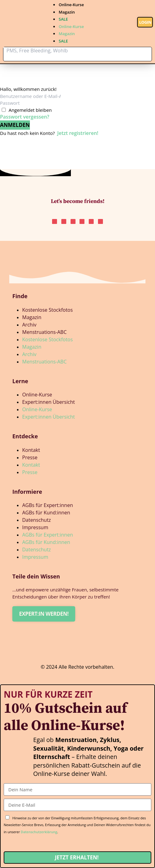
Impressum (35, 527)
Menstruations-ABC (44, 332)
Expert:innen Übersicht (49, 402)
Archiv (29, 325)
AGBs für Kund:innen (46, 513)
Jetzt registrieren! (78, 133)
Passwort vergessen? (25, 117)
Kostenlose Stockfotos (47, 310)
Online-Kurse (71, 5)
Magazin (67, 12)
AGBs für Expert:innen (48, 505)
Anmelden (15, 125)
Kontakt (31, 450)
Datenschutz (37, 520)
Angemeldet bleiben (30, 110)
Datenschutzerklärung (39, 832)
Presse (30, 457)
